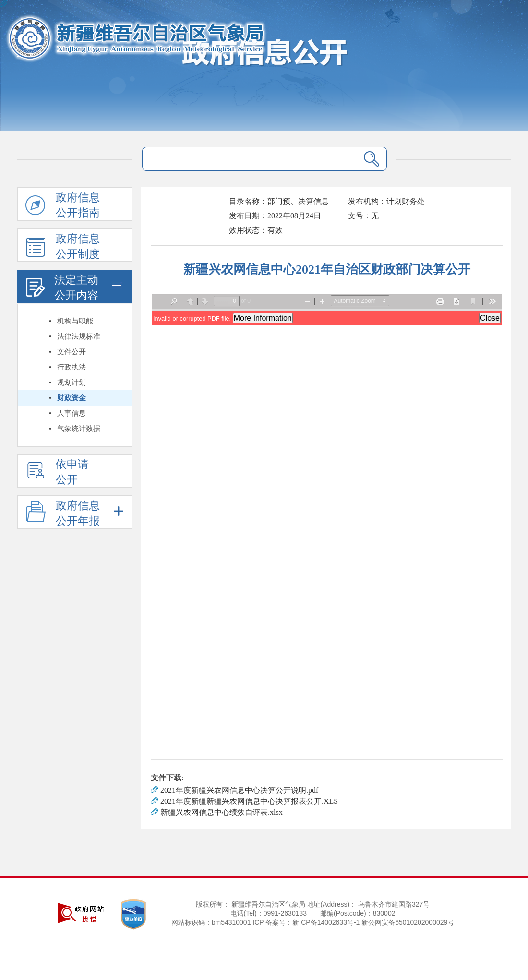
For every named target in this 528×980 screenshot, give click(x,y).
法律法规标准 (79, 336)
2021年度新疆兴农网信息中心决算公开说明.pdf (239, 790)
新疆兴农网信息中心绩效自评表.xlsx (222, 812)
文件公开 (72, 352)
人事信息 (72, 413)
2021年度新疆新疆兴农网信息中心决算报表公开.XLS (249, 801)
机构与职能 (75, 321)
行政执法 (72, 367)
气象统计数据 (79, 429)
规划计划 (72, 382)
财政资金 (72, 398)
